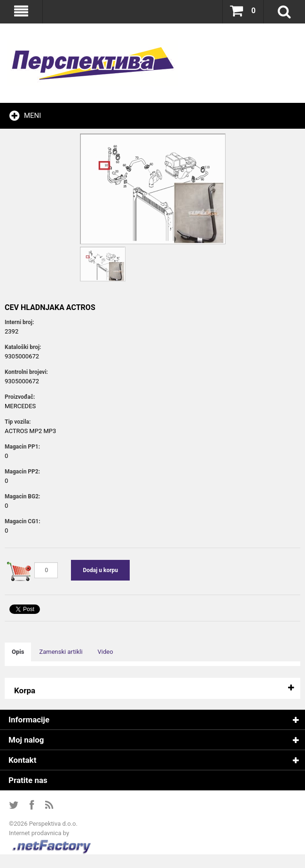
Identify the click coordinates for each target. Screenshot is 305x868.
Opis (18, 652)
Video (106, 652)
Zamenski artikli (61, 652)
